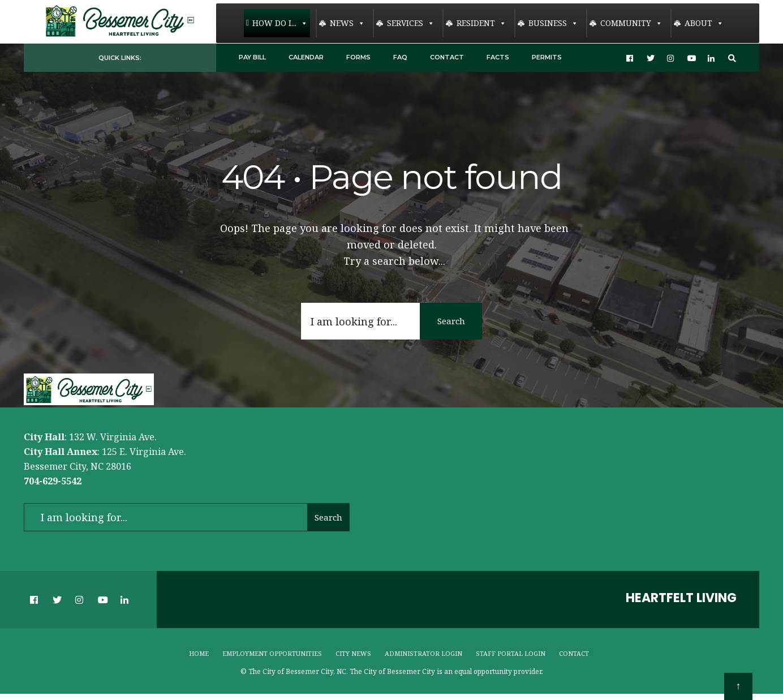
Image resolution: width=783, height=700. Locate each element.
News (347, 23)
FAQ (400, 57)
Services (411, 23)
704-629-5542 (53, 481)
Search (451, 321)
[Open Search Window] (732, 58)
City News (353, 653)
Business (553, 23)
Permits (547, 57)
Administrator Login (423, 653)
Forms (358, 57)
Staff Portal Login (511, 653)
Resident (481, 23)
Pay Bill (252, 57)
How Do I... (280, 23)
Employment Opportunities (272, 653)
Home (199, 653)
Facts (498, 57)
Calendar (306, 57)
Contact (447, 57)
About (704, 23)
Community (631, 23)
